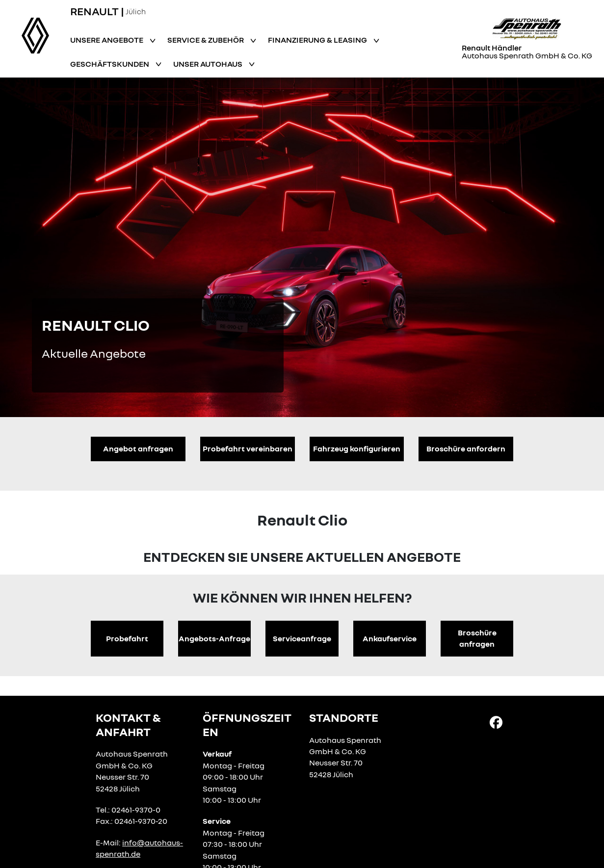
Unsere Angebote (107, 40)
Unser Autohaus (209, 64)
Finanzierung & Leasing (318, 40)
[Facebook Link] (496, 722)
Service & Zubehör (206, 40)
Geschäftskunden (110, 64)
